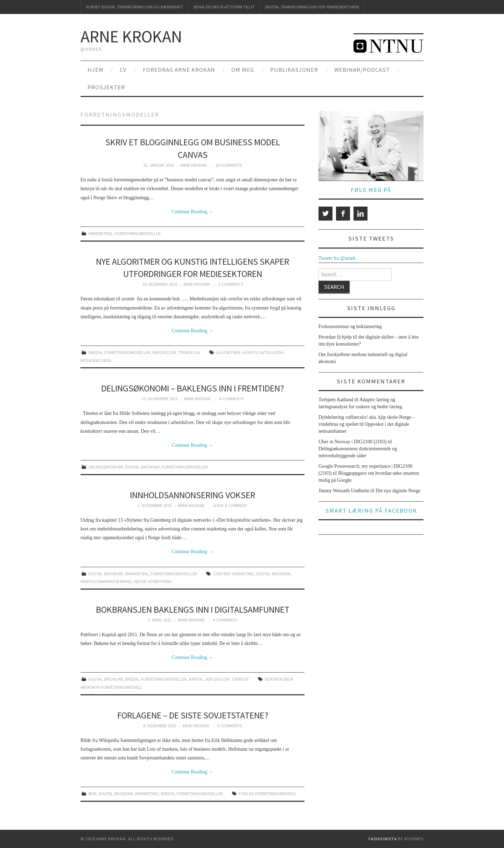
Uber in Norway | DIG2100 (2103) (352, 442)
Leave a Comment (230, 505)
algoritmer (228, 352)
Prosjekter (106, 87)
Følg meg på (371, 190)
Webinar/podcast (362, 70)
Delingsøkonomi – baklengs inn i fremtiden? (192, 388)
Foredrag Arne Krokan (179, 70)
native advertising (153, 581)
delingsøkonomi (106, 467)
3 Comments (231, 284)
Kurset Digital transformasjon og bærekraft (135, 7)
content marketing (234, 574)
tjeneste (240, 679)
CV (123, 70)
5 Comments (230, 726)
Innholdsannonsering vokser (192, 495)
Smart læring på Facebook (371, 510)
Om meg (243, 70)
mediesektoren (96, 360)
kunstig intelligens (263, 352)
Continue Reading (193, 212)
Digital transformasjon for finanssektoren (312, 7)
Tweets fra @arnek (337, 258)
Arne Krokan (131, 36)
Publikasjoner (294, 70)
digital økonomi (142, 467)
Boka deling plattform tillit (224, 7)
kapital (196, 679)
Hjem (96, 70)
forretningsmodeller (138, 233)
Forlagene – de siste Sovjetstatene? (193, 715)
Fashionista (383, 839)
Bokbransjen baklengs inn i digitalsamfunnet (193, 610)
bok (93, 794)
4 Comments (231, 399)
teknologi (189, 352)
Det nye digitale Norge (398, 491)
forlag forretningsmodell (268, 794)
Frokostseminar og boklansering (350, 326)
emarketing (100, 233)
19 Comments (229, 165)
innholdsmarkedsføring (106, 581)
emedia (95, 352)
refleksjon (164, 352)
